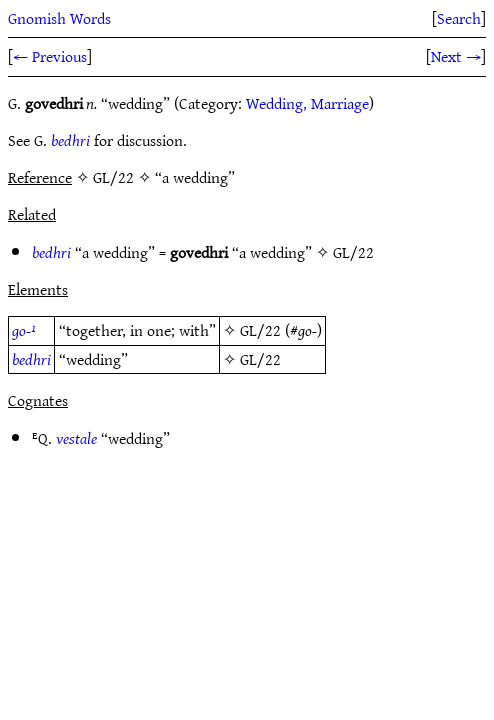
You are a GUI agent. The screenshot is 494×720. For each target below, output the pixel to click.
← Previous (50, 56)
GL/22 (353, 252)
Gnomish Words (59, 18)
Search (459, 18)
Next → (456, 56)
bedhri (70, 140)
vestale (76, 438)
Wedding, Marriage (307, 103)
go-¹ (24, 330)
